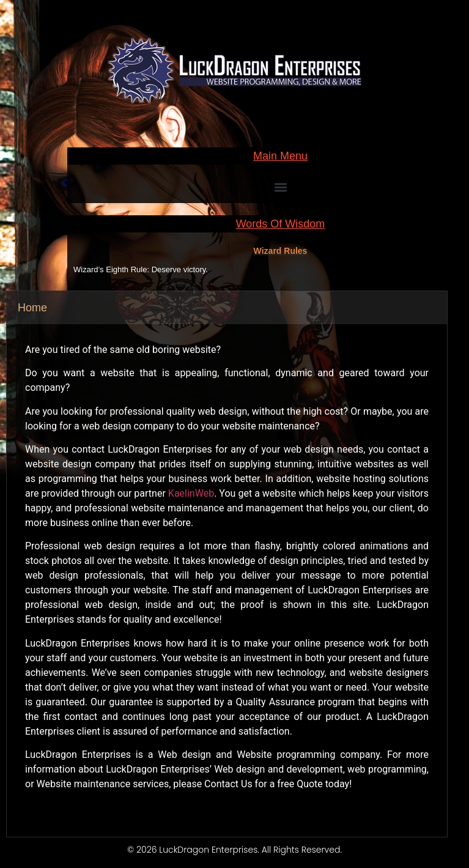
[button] (280, 187)
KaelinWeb (191, 493)
